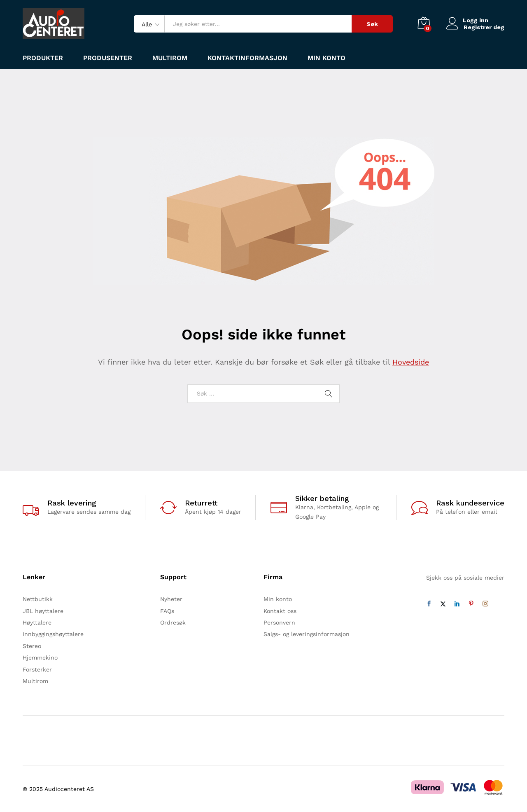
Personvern (279, 622)
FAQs (167, 611)
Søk (372, 24)
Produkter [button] (43, 58)
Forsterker (37, 669)
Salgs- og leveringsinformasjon (307, 634)
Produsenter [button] (108, 58)
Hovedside (411, 362)
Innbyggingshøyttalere (53, 634)
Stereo (32, 646)
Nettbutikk (38, 599)
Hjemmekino (40, 658)
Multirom (170, 58)
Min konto (326, 58)
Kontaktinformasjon (247, 58)
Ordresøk (173, 622)
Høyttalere (37, 622)
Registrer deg (484, 27)
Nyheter (171, 599)
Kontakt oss (280, 611)
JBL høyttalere (43, 611)
